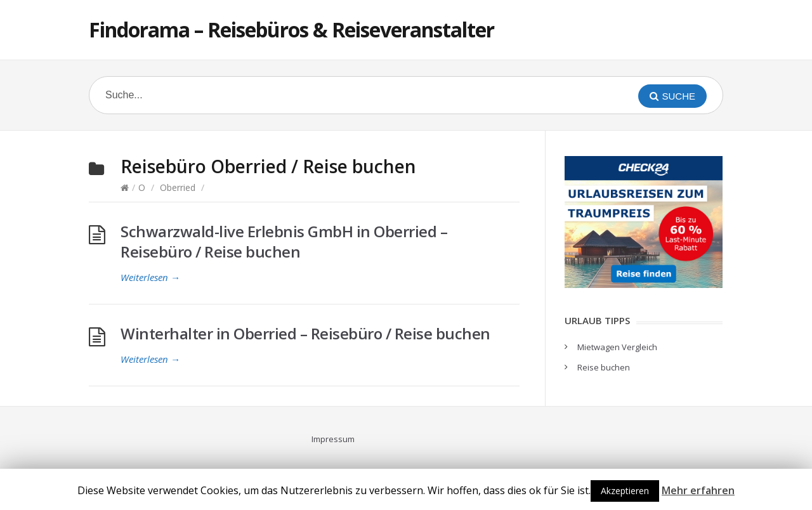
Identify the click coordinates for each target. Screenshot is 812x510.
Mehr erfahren (698, 490)
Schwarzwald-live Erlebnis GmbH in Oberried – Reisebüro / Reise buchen (284, 241)
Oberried (178, 187)
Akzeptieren (625, 491)
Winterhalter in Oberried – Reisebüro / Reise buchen (305, 333)
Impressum (333, 439)
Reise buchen (604, 367)
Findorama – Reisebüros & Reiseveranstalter (291, 29)
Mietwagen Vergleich (617, 347)
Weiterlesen (150, 277)
